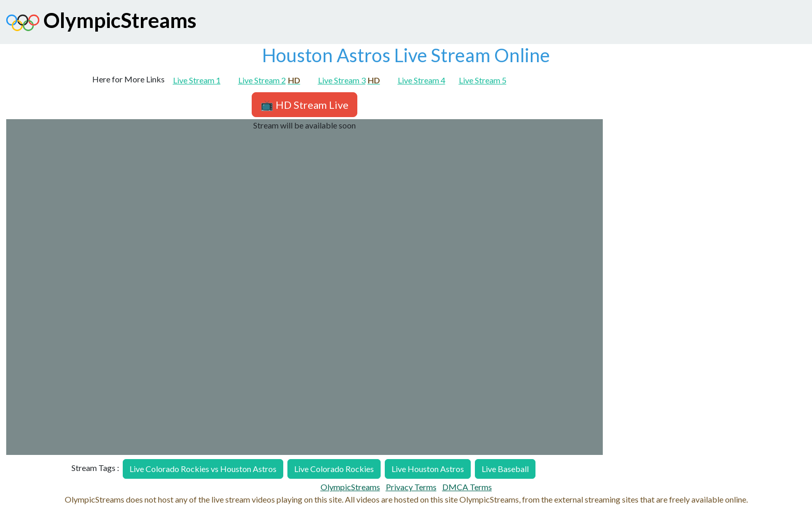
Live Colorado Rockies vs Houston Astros (203, 469)
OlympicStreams (101, 23)
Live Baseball (505, 469)
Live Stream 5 (483, 80)
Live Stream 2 (269, 80)
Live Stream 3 (349, 80)
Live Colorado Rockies (334, 469)
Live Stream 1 (197, 80)
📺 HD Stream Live (304, 105)
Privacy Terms (411, 487)
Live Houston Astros (428, 469)
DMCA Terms (467, 487)
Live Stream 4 (422, 80)
